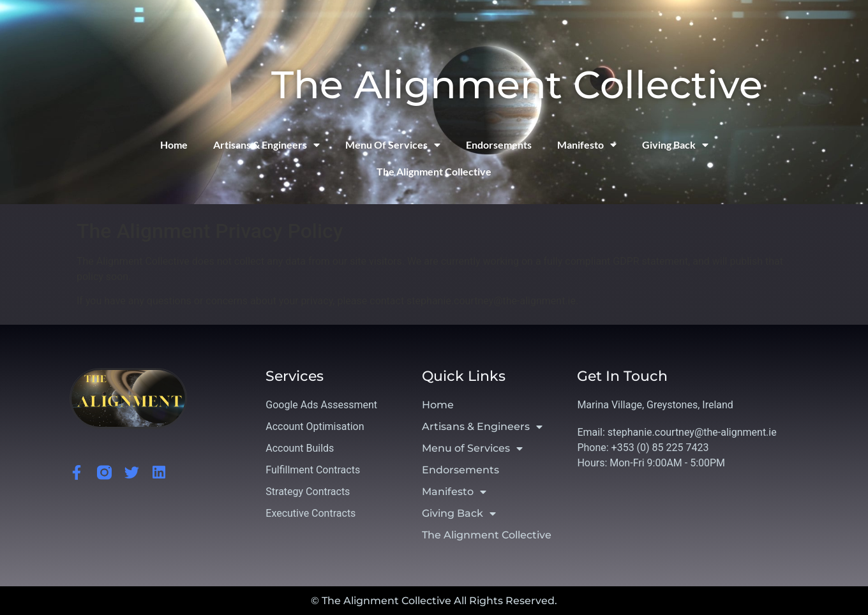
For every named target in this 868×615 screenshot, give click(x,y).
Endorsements (499, 144)
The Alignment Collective (517, 85)
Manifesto (587, 145)
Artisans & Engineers (266, 145)
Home (174, 144)
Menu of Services (393, 145)
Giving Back (675, 145)
